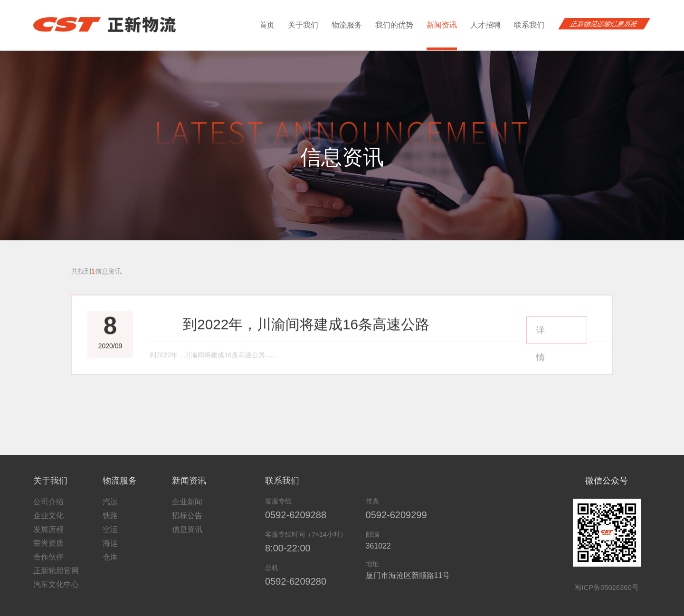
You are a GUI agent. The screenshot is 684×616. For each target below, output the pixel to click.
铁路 (110, 508)
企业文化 (48, 508)
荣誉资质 (48, 536)
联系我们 (529, 25)
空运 (110, 522)
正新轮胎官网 (56, 564)
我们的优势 (394, 25)
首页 (267, 25)
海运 (110, 536)
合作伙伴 (48, 550)
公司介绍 (48, 495)
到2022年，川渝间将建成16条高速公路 (249, 332)
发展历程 (48, 522)
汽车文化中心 (56, 577)
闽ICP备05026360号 (607, 580)
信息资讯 (187, 522)
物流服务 (347, 25)
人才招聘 (485, 25)
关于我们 (303, 25)
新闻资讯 (442, 36)
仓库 (110, 550)
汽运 (110, 495)
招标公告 (187, 508)
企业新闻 (187, 495)
